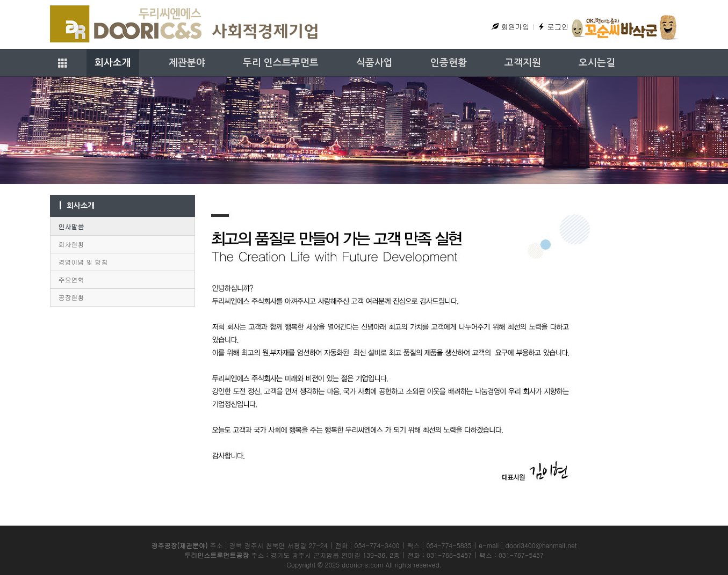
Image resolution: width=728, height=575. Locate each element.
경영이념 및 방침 (83, 262)
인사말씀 (71, 226)
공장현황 (71, 297)
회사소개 (113, 63)
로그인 (553, 27)
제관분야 (187, 63)
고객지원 (523, 63)
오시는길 (597, 63)
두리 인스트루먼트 (281, 63)
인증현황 (449, 63)
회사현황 (71, 244)
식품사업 (374, 63)
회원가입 (510, 27)
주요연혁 (71, 279)
